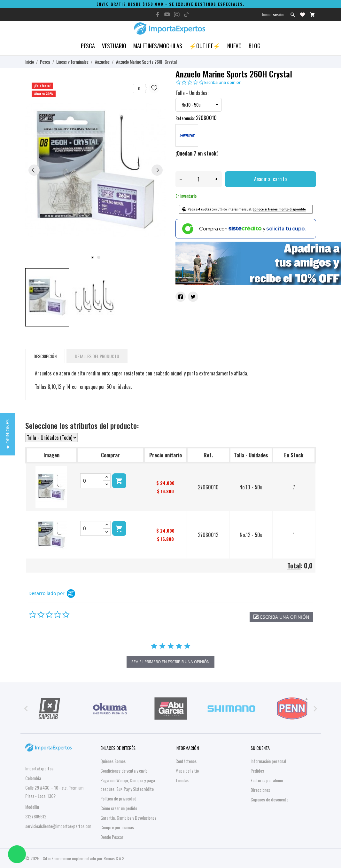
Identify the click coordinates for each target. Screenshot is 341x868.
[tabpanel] (96, 170)
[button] (281, 617)
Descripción (45, 356)
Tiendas (182, 780)
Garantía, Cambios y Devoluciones (128, 818)
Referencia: (185, 118)
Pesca (88, 46)
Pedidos (257, 771)
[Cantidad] (199, 179)
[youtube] (167, 14)
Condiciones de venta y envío (124, 771)
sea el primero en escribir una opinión (170, 662)
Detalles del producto (97, 356)
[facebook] (158, 15)
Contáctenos (186, 761)
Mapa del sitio (187, 771)
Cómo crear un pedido (119, 808)
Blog (255, 46)
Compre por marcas (117, 827)
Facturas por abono (267, 780)
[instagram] (177, 15)
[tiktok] (186, 14)
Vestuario (114, 46)
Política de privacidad (118, 798)
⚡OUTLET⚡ (205, 46)
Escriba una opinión (223, 82)
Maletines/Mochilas (158, 46)
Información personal (268, 761)
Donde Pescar (112, 837)
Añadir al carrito (270, 179)
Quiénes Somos (113, 761)
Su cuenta (260, 748)
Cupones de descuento (269, 799)
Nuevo (234, 46)
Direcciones (260, 790)
